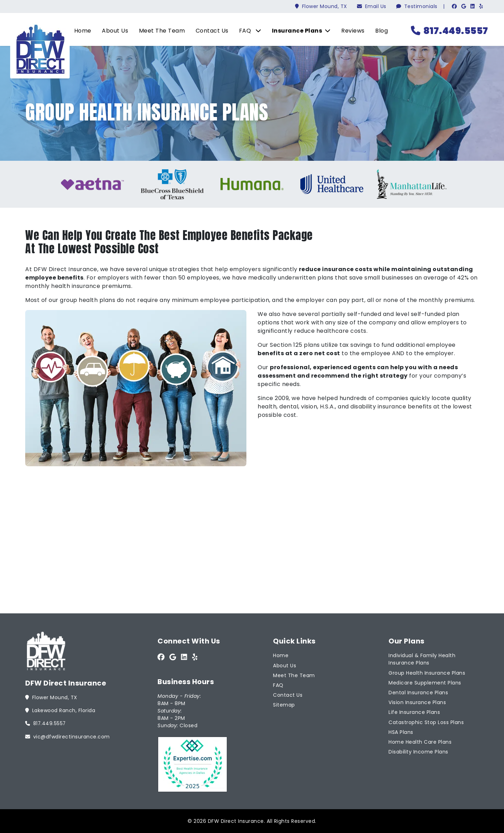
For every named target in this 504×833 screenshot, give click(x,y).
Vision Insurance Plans (417, 702)
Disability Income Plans (418, 751)
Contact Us (210, 31)
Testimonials (417, 6)
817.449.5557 (449, 31)
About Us (113, 31)
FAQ (248, 31)
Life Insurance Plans (414, 712)
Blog (379, 31)
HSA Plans (401, 731)
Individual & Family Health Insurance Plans (422, 659)
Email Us (372, 6)
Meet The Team (160, 31)
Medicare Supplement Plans (425, 682)
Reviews (351, 31)
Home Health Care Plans (420, 741)
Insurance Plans (299, 31)
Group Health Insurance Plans (427, 672)
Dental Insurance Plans (418, 692)
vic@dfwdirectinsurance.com (68, 736)
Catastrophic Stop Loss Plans (426, 722)
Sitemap (284, 704)
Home (80, 31)
